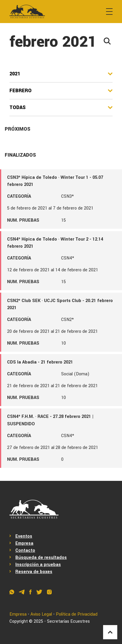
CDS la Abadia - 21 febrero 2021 (40, 362)
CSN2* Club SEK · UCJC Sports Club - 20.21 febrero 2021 (60, 304)
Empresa (24, 543)
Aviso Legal (41, 614)
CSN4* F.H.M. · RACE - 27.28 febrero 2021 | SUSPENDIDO (50, 420)
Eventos (24, 536)
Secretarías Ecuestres (68, 621)
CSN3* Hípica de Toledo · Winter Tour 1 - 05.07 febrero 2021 (55, 181)
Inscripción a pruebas (38, 565)
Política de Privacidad (77, 614)
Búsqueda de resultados (41, 558)
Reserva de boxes (34, 572)
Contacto (25, 550)
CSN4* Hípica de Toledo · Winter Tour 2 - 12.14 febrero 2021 (55, 243)
